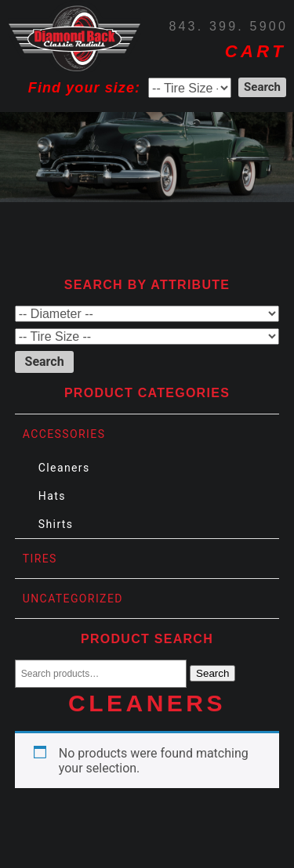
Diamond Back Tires (74, 36)
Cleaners (64, 468)
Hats (52, 496)
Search (212, 673)
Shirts (56, 524)
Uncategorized (73, 599)
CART (256, 51)
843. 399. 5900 (228, 26)
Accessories (64, 434)
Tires (40, 559)
